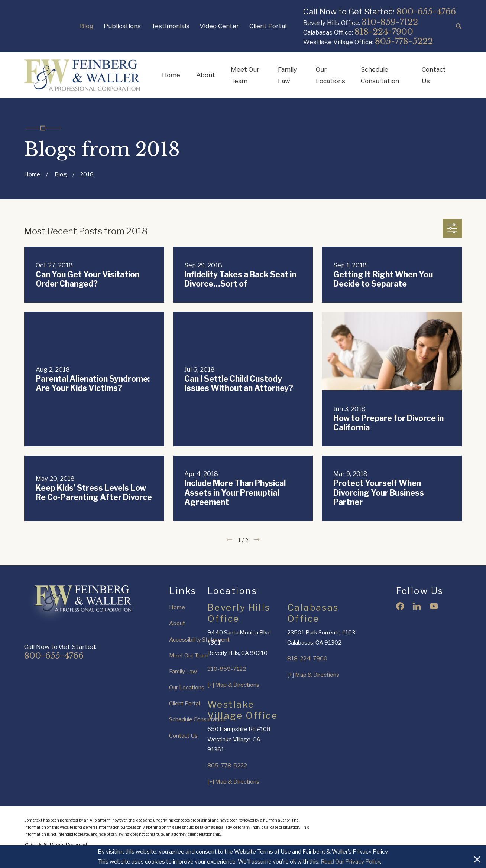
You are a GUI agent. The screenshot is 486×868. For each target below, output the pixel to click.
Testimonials (170, 26)
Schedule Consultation (197, 719)
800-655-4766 (426, 12)
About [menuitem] (206, 75)
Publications (122, 26)
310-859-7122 (390, 22)
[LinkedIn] (417, 606)
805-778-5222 (404, 41)
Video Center (219, 26)
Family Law (183, 671)
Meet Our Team (189, 655)
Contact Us (183, 736)
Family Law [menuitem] (287, 75)
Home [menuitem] (171, 75)
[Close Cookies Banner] (477, 856)
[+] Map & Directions (233, 685)
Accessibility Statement (199, 639)
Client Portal (268, 26)
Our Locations (187, 687)
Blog (87, 26)
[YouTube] (434, 606)
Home (177, 607)
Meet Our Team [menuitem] (245, 75)
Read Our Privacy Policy (350, 862)
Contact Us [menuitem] (434, 75)
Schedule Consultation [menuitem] (380, 75)
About (177, 623)
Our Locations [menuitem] (331, 75)
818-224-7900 (384, 32)
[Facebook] (400, 606)
